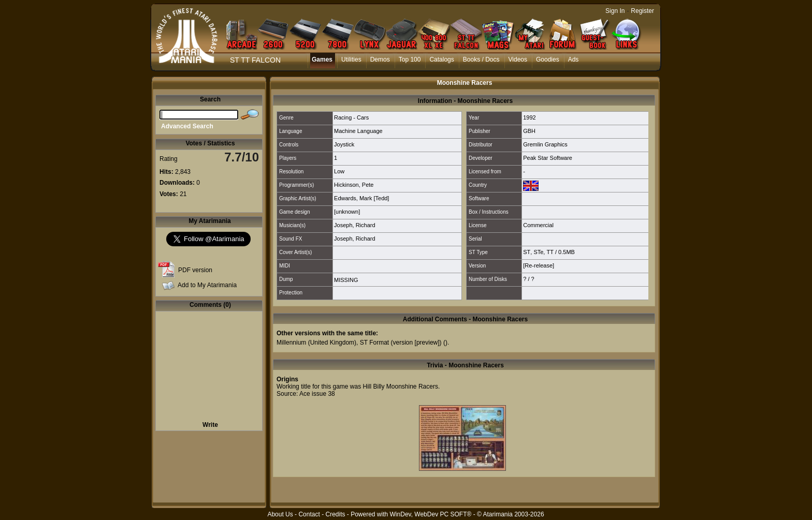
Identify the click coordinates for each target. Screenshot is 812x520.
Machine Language (358, 131)
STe (538, 252)
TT (550, 252)
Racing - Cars (351, 117)
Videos (518, 60)
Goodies (548, 60)
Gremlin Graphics (545, 144)
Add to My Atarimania (207, 285)
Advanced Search (187, 126)
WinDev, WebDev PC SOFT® (431, 514)
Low (339, 171)
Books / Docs (481, 60)
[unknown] (347, 212)
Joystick (344, 144)
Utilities (351, 60)
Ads (574, 60)
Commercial (538, 225)
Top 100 (410, 60)
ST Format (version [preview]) (401, 343)
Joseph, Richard (355, 225)
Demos (380, 60)
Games (322, 60)
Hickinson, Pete (354, 185)
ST (527, 252)
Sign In (615, 11)
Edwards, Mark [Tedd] (361, 198)
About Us (280, 514)
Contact (309, 514)
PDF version (195, 270)
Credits (335, 514)
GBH (529, 131)
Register (642, 11)
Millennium (291, 343)
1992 (529, 117)
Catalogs (441, 60)
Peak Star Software (548, 158)
